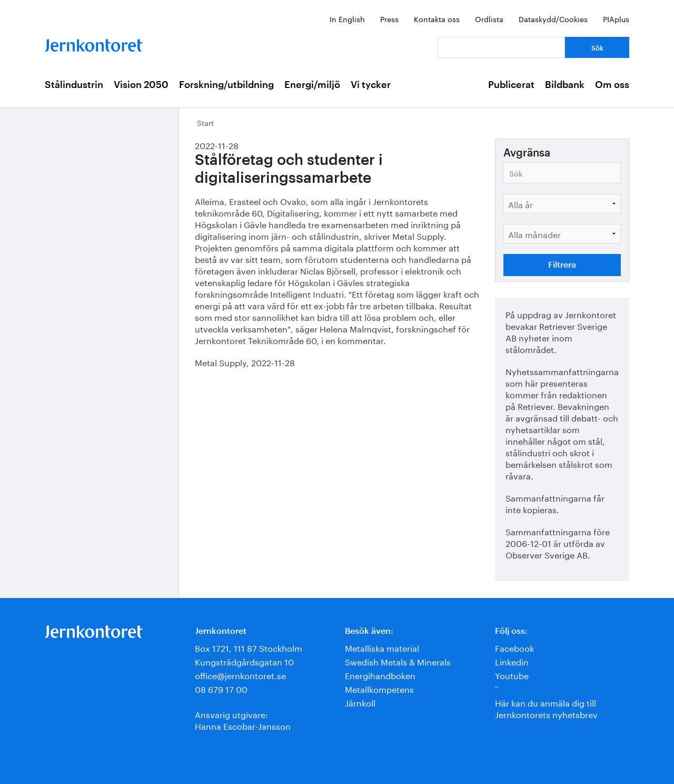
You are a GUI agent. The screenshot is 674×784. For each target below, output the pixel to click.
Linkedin (512, 661)
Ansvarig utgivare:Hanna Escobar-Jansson (243, 719)
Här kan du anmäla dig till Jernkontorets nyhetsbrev (546, 708)
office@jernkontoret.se (240, 675)
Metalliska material (382, 647)
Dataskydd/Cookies (553, 18)
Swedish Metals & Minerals (398, 661)
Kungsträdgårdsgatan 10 (244, 661)
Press (389, 18)
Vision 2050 (141, 85)
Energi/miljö (312, 85)
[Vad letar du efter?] (501, 47)
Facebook (514, 647)
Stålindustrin (74, 85)
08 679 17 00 (221, 688)
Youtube (512, 675)
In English (347, 18)
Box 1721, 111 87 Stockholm (249, 647)
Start (205, 122)
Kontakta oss (437, 18)
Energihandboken (380, 675)
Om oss (612, 85)
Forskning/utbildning (226, 85)
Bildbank (565, 85)
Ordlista (489, 18)
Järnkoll (360, 702)
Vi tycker (371, 85)
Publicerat (511, 85)
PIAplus (616, 18)
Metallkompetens (379, 688)
